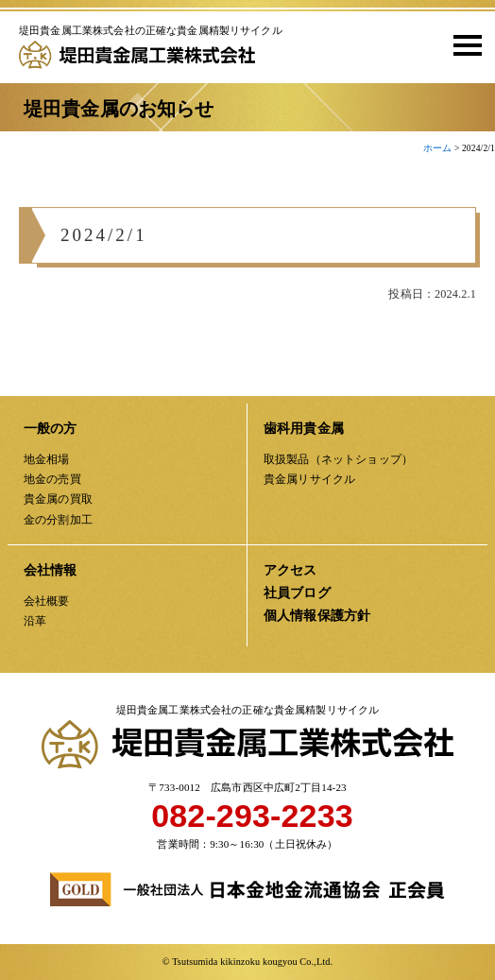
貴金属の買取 (58, 499)
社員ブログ (297, 593)
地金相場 (47, 459)
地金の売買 (52, 479)
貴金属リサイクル (309, 479)
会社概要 (47, 601)
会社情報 (51, 570)
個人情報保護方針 (317, 616)
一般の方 (51, 429)
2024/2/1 (104, 241)
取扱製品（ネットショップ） (338, 459)
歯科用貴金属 (304, 429)
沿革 (35, 621)
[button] (461, 44)
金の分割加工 (58, 520)
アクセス (290, 570)
